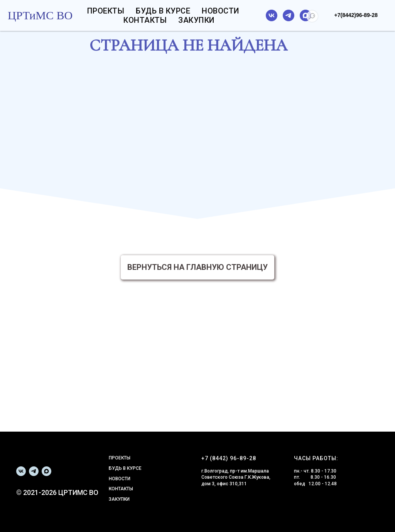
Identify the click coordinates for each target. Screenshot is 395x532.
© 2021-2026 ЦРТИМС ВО (57, 492)
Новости (221, 11)
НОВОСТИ (120, 479)
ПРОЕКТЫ (120, 458)
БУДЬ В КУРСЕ (125, 468)
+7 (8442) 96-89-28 (229, 458)
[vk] (272, 15)
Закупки (197, 20)
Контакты (145, 20)
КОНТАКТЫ (121, 489)
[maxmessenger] (306, 15)
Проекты (106, 11)
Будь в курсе (163, 11)
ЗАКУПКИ (119, 499)
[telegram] (289, 15)
